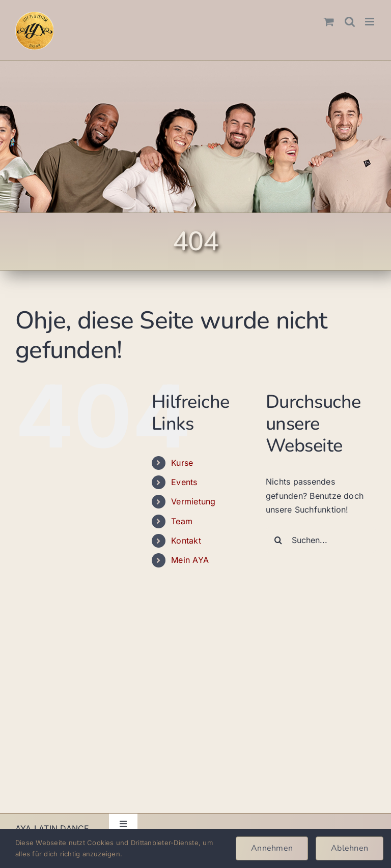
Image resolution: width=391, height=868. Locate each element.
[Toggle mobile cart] (329, 22)
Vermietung (193, 501)
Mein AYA (190, 560)
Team (182, 521)
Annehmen (272, 848)
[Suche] (278, 540)
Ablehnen (350, 848)
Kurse (182, 463)
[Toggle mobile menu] (370, 22)
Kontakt (186, 541)
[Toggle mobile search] (350, 22)
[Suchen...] (321, 540)
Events (184, 482)
